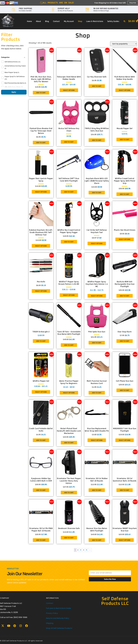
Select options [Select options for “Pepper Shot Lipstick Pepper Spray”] (41, 192)
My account (69, 21)
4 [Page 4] (84, 550)
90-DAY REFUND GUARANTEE (106, 9)
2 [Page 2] (78, 550)
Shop (80, 21)
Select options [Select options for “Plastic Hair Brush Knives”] (125, 239)
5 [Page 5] (87, 550)
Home (29, 21)
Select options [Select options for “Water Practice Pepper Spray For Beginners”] (69, 393)
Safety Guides (113, 21)
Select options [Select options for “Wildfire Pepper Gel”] (41, 392)
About (39, 21)
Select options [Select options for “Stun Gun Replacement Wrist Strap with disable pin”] (97, 440)
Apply (14, 92)
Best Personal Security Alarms (15, 83)
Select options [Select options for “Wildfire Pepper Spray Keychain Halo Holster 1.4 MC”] (97, 296)
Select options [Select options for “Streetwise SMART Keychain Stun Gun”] (125, 540)
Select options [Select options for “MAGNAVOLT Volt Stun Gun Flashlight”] (125, 440)
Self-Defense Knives (11, 62)
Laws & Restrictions (95, 21)
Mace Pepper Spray (11, 72)
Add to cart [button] (41, 93)
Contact (56, 21)
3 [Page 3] (81, 550)
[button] (124, 21)
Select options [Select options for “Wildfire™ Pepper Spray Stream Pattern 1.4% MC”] (69, 295)
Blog (47, 21)
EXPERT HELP (64, 9)
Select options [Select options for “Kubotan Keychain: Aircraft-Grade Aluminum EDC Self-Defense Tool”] (41, 246)
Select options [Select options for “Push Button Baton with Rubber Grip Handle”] (125, 90)
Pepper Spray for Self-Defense (15, 77)
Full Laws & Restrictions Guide (58, 608)
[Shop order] (123, 44)
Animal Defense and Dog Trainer (15, 66)
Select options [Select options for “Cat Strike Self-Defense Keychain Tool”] (97, 243)
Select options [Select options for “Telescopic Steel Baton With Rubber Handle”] (69, 90)
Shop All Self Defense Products (59, 628)
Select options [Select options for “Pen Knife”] (41, 291)
